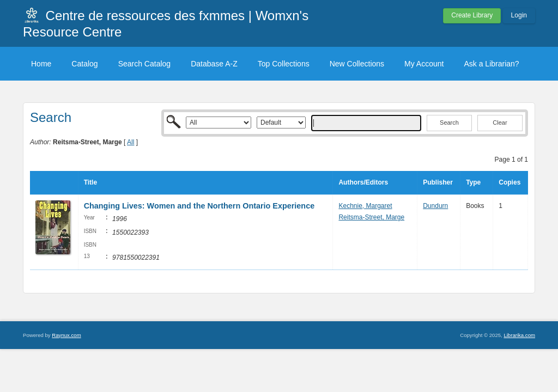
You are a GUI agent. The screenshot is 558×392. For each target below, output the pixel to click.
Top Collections (284, 64)
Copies (510, 182)
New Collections (357, 64)
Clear (500, 122)
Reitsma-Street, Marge (371, 217)
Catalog (84, 64)
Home (41, 64)
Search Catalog (145, 64)
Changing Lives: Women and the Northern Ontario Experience (199, 206)
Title (90, 182)
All (131, 142)
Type (473, 182)
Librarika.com (519, 335)
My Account (424, 64)
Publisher (438, 182)
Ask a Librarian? (491, 64)
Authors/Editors (363, 182)
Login (519, 15)
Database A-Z (214, 64)
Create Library (472, 15)
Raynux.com (66, 335)
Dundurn (435, 206)
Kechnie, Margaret (365, 206)
